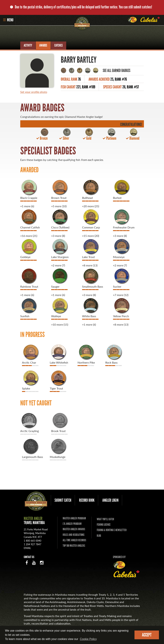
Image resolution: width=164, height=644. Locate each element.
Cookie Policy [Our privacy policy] (88, 639)
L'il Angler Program (72, 524)
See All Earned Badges (116, 70)
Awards (43, 45)
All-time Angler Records (74, 540)
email (27, 548)
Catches (59, 45)
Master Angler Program (74, 518)
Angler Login (110, 500)
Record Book (87, 500)
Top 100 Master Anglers (74, 546)
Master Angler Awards (74, 529)
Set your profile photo (34, 92)
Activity (28, 45)
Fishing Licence (104, 525)
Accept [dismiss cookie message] (147, 635)
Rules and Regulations (74, 535)
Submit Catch (63, 500)
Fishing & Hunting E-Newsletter (112, 530)
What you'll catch (105, 519)
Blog (99, 536)
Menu (8, 20)
